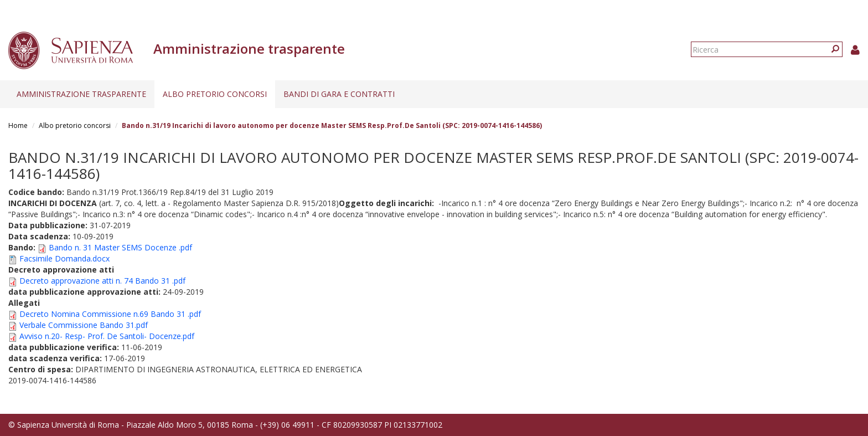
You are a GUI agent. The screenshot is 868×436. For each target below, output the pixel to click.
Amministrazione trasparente (81, 94)
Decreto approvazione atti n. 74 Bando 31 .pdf (102, 281)
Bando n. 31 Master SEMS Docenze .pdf (120, 247)
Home (18, 125)
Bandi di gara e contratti (339, 94)
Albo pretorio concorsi (215, 94)
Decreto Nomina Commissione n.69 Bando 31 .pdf (110, 314)
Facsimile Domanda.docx (64, 258)
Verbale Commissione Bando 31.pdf (84, 325)
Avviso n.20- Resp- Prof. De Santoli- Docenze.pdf (107, 336)
